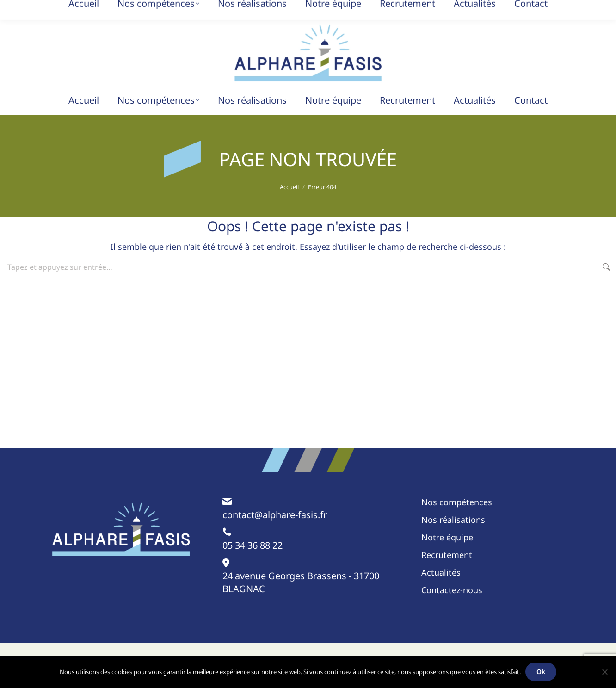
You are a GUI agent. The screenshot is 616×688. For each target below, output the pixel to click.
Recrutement (447, 555)
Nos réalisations (453, 520)
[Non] (604, 672)
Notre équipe (447, 537)
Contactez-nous (452, 590)
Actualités (441, 572)
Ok (541, 672)
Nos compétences (457, 502)
